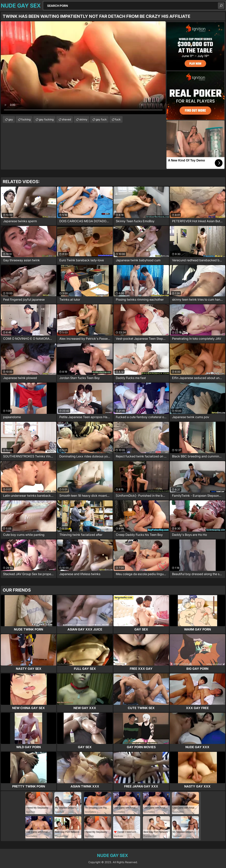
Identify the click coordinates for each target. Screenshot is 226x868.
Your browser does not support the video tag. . (83, 68)
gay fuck (101, 119)
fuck (118, 119)
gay (11, 119)
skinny (83, 119)
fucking (26, 119)
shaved (66, 119)
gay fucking (46, 119)
